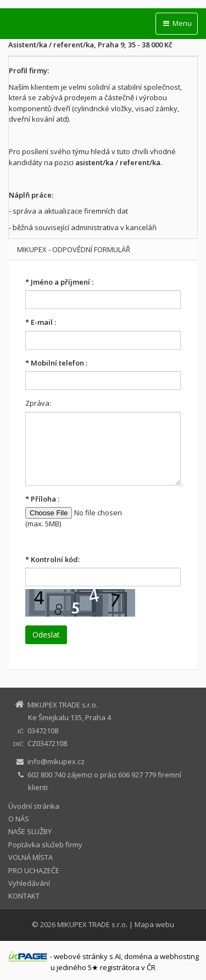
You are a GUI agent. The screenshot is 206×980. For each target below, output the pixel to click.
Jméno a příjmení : (59, 282)
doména (138, 956)
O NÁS (19, 819)
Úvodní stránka (34, 806)
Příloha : (42, 499)
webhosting (179, 956)
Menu (177, 23)
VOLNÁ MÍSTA (30, 857)
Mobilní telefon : (56, 363)
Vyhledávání (29, 883)
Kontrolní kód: (52, 559)
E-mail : (41, 322)
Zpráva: (38, 403)
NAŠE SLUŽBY (30, 831)
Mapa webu (154, 924)
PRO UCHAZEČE (34, 870)
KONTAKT (24, 896)
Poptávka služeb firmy (45, 845)
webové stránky (81, 956)
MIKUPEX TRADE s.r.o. (92, 924)
